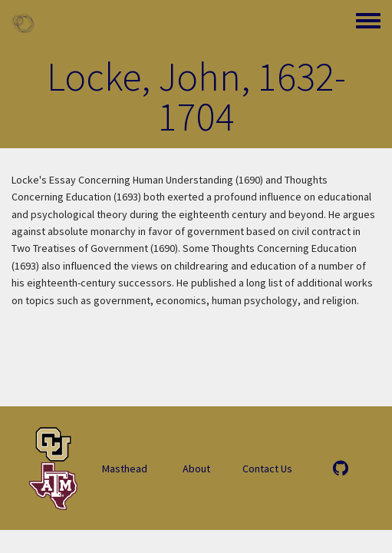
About (196, 469)
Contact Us (267, 469)
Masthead (125, 469)
